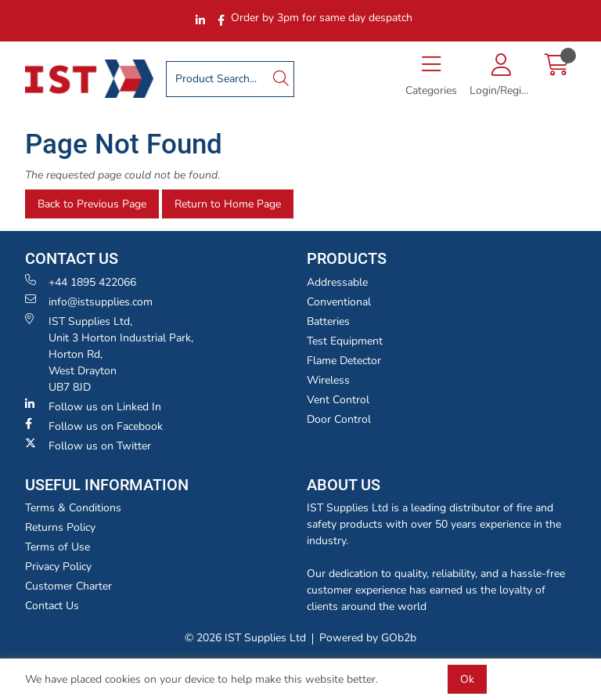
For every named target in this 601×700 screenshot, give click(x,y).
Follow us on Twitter (88, 446)
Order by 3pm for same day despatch (322, 18)
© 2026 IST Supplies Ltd (245, 638)
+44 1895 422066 (81, 282)
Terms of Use (58, 547)
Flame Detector (344, 361)
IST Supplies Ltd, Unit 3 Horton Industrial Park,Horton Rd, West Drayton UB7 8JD (109, 354)
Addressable (337, 282)
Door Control (339, 419)
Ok (467, 679)
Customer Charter (68, 586)
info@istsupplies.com (89, 301)
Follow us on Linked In (93, 406)
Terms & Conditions (73, 508)
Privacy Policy (58, 566)
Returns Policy (60, 527)
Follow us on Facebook (94, 426)
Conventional (339, 302)
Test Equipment (345, 341)
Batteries (328, 321)
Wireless (328, 380)
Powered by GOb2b (368, 638)
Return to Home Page (228, 204)
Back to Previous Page (92, 204)
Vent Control (338, 400)
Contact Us (52, 606)
